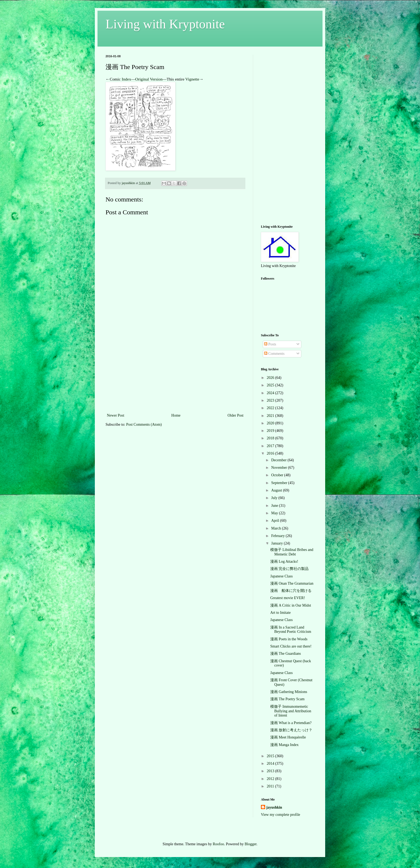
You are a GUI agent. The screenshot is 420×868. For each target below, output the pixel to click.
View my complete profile (281, 815)
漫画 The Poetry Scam (287, 699)
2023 (271, 400)
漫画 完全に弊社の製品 (290, 569)
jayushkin (274, 807)
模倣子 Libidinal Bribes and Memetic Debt (292, 552)
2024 (271, 393)
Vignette (192, 79)
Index (126, 79)
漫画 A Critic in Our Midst (291, 605)
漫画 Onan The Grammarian (292, 583)
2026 (271, 378)
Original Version (149, 79)
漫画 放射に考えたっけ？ (291, 730)
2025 (271, 385)
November (280, 468)
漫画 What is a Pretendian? (291, 723)
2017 (271, 446)
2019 (271, 431)
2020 (271, 423)
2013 (271, 771)
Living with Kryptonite (165, 24)
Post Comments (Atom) (144, 425)
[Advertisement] (175, 372)
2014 (271, 764)
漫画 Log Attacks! (284, 561)
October (278, 475)
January (277, 543)
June (275, 506)
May (275, 513)
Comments (274, 354)
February (278, 536)
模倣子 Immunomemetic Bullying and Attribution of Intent (291, 711)
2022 (271, 408)
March (276, 528)
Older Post (236, 415)
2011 (271, 786)
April (275, 521)
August (277, 490)
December (279, 460)
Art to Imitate (280, 613)
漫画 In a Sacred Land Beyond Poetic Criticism (291, 630)
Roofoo (218, 844)
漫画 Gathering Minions (289, 692)
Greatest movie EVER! (288, 598)
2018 (271, 438)
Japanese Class (282, 576)
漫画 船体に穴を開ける (291, 591)
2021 (271, 416)
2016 (271, 453)
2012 (271, 779)
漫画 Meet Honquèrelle (288, 737)
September (280, 483)
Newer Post (116, 415)
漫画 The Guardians (286, 654)
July (275, 498)
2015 (271, 756)
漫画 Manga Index (284, 745)
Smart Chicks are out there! (291, 646)
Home (176, 415)
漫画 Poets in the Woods (289, 639)
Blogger (250, 844)
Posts (270, 344)
